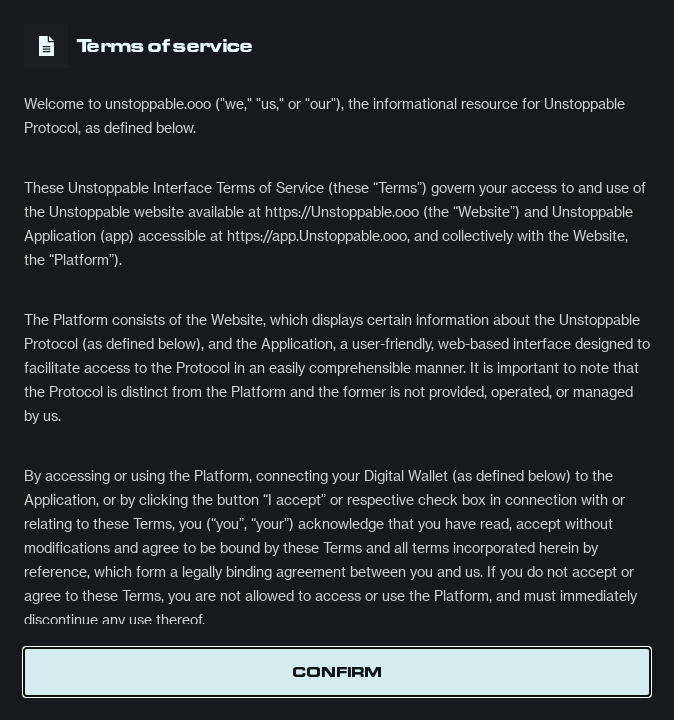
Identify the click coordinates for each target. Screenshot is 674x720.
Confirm (337, 672)
